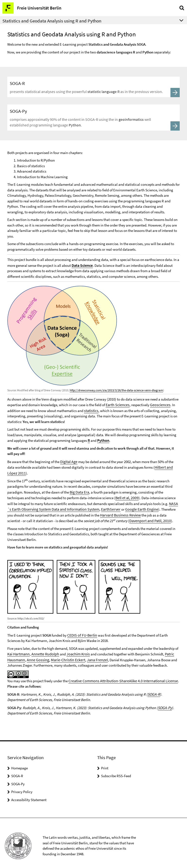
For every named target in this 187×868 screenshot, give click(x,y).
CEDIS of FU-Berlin (81, 631)
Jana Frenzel (91, 655)
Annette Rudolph (43, 649)
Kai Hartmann (18, 649)
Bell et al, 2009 (126, 495)
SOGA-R (154, 689)
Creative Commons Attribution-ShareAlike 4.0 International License (119, 676)
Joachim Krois (74, 649)
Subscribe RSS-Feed (116, 770)
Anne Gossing (36, 655)
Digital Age (68, 460)
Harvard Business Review (113, 511)
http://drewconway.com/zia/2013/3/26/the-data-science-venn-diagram (114, 389)
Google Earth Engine (132, 506)
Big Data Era (79, 489)
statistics (91, 409)
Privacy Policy (22, 786)
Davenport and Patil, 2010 (129, 517)
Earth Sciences (117, 403)
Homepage (19, 762)
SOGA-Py (164, 702)
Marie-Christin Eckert (63, 655)
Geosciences (158, 403)
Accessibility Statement (29, 794)
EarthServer (103, 506)
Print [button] (105, 762)
